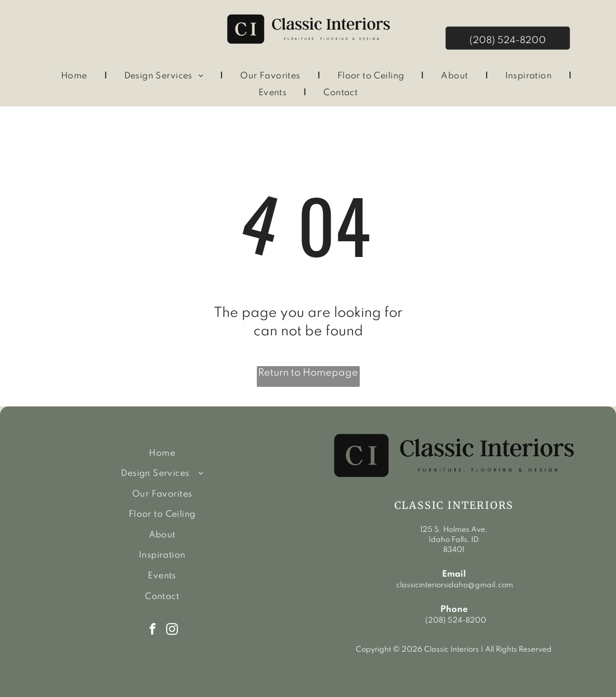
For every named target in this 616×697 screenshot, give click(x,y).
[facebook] (152, 630)
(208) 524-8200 (456, 621)
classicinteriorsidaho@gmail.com (454, 585)
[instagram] (172, 630)
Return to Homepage (308, 373)
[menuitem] (76, 76)
